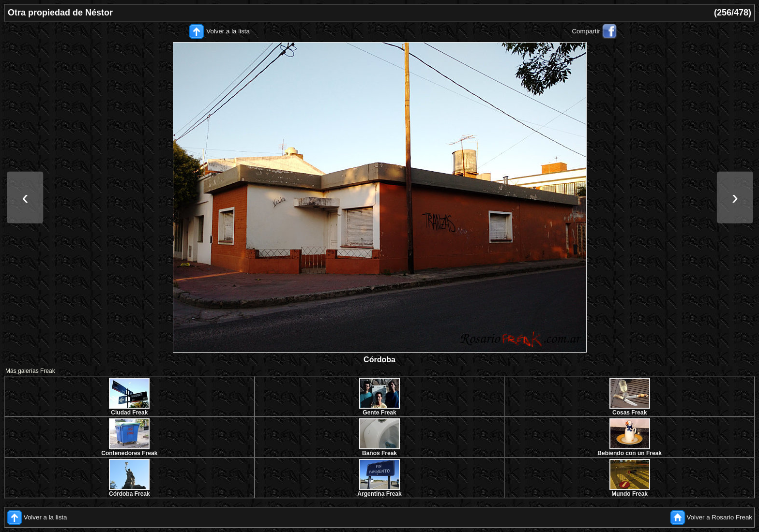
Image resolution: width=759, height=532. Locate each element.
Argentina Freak (379, 494)
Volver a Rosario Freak (719, 517)
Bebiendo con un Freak (630, 453)
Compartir (586, 31)
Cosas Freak (630, 413)
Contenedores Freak (129, 453)
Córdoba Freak (129, 494)
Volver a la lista (228, 31)
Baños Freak (379, 453)
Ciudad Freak (129, 413)
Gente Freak (379, 413)
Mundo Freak (630, 494)
